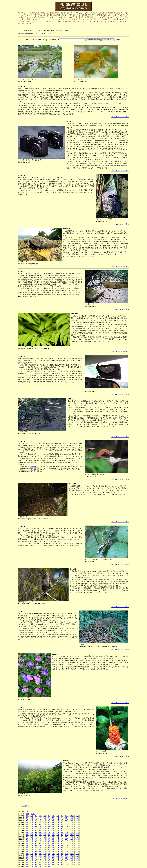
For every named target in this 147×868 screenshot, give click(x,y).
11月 (28, 814)
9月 (62, 816)
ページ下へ (125, 117)
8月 (58, 816)
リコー (84, 124)
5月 (45, 816)
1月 (27, 816)
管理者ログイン (27, 806)
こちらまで (38, 34)
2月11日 (21, 444)
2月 (32, 816)
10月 (67, 816)
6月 (49, 816)
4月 (40, 816)
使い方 (118, 40)
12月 (33, 814)
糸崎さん (113, 89)
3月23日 (55, 656)
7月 (53, 816)
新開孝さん (34, 467)
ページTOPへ (116, 117)
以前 (20, 529)
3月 (36, 816)
